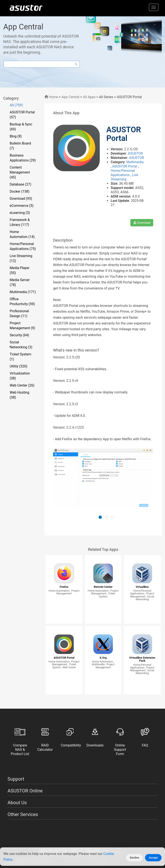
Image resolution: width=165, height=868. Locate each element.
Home (51, 97)
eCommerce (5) (22, 206)
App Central (70, 97)
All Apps (89, 97)
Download (142, 223)
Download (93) (21, 199)
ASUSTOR (135, 153)
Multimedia (135, 162)
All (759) (16, 105)
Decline (134, 858)
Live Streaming (124, 177)
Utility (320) (18, 366)
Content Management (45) (20, 172)
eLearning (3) (20, 213)
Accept (153, 858)
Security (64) (19, 335)
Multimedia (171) (23, 292)
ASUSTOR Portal (125, 166)
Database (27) (21, 184)
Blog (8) (16, 136)
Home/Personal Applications (123, 173)
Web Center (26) (22, 385)
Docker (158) (20, 191)
